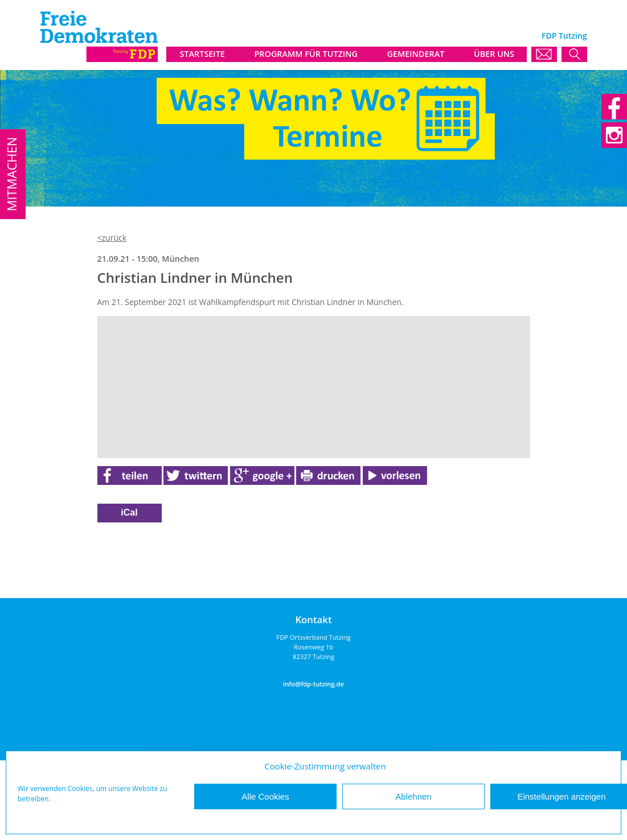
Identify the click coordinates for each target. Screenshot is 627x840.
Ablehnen (413, 796)
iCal (129, 512)
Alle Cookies (265, 796)
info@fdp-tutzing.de (313, 684)
